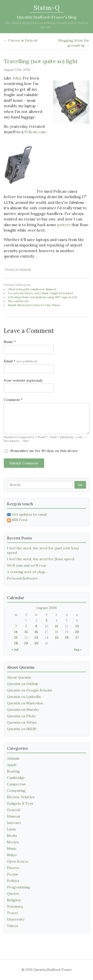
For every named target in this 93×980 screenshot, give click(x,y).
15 (26, 632)
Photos (13, 868)
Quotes (13, 894)
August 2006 (47, 608)
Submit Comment (24, 463)
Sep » (78, 649)
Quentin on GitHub (23, 684)
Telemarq (15, 906)
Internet (14, 823)
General (25, 270)
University (16, 919)
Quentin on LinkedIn (24, 697)
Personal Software (22, 578)
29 (26, 643)
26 (67, 638)
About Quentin (19, 677)
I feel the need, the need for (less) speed (41, 559)
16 (36, 632)
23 (36, 638)
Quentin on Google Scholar (30, 690)
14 (16, 632)
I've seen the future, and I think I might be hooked (40, 293)
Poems (13, 874)
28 (16, 643)
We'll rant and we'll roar (27, 565)
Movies (13, 842)
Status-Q (47, 8)
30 (36, 643)
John (17, 78)
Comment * (13, 400)
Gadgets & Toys (20, 803)
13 (77, 626)
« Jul (15, 649)
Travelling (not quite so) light (41, 61)
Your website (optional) (23, 380)
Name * (10, 342)
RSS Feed (17, 520)
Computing (16, 791)
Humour (14, 816)
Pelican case (35, 132)
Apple (12, 765)
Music (12, 848)
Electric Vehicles (21, 797)
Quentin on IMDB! (22, 729)
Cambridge (16, 778)
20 (77, 632)
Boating (13, 771)
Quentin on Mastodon (25, 703)
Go (80, 485)
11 (57, 626)
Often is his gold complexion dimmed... (33, 289)
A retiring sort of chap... (27, 572)
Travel (12, 913)
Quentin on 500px (22, 722)
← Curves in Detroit (21, 40)
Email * (20, 361)
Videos (13, 926)
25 (57, 638)
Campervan (16, 784)
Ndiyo (12, 855)
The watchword (18, 301)
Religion (14, 900)
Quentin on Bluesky (23, 710)
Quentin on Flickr (21, 716)
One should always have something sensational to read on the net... (46, 25)
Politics (13, 881)
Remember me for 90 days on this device (41, 451)
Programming (18, 887)
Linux (11, 829)
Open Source (18, 861)
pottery (64, 225)
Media (12, 836)
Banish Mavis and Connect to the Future (34, 305)
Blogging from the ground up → (74, 43)
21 (16, 638)
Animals (13, 758)
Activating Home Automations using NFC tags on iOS (42, 297)
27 (77, 638)
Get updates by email (27, 514)
